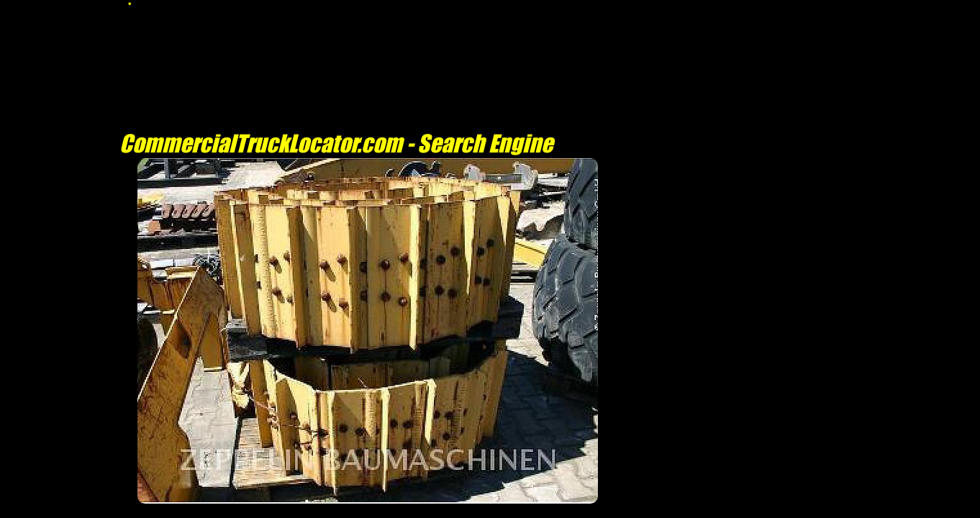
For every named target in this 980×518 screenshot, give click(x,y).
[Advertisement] (368, 510)
